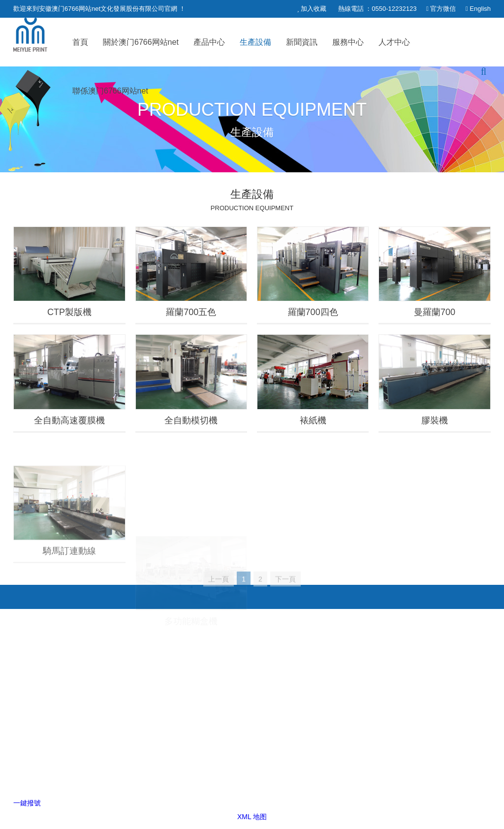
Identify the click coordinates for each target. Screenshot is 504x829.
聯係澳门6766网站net (110, 91)
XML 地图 (252, 817)
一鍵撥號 (27, 803)
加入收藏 (314, 9)
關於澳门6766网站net (141, 42)
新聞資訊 (302, 42)
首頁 (80, 42)
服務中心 (348, 42)
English (480, 9)
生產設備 (255, 42)
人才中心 (394, 42)
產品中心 (209, 42)
